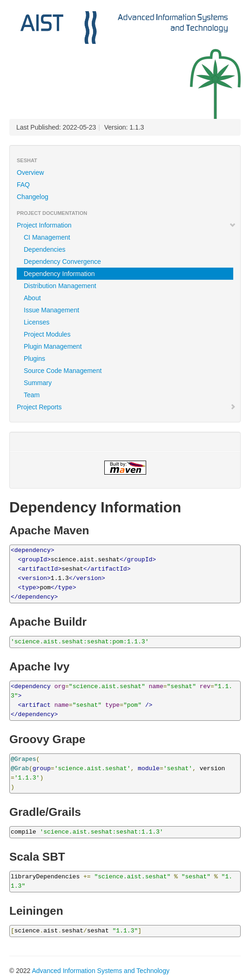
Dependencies (45, 249)
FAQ (23, 185)
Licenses (37, 322)
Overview (30, 173)
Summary (38, 383)
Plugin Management (53, 346)
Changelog (33, 197)
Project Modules (47, 334)
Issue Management (51, 310)
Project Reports (126, 407)
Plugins (34, 359)
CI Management (47, 237)
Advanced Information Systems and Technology (100, 971)
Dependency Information (59, 274)
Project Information (126, 225)
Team (32, 395)
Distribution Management (60, 286)
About (32, 298)
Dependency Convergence (62, 262)
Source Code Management (63, 371)
